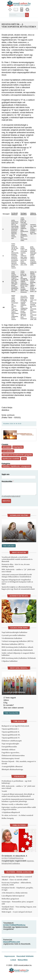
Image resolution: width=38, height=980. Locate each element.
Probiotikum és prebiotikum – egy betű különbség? (16, 782)
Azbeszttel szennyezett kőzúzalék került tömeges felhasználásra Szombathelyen (17, 576)
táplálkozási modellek (11, 459)
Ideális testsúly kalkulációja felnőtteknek (17, 650)
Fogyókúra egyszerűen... (11, 752)
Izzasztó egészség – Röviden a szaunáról (17, 877)
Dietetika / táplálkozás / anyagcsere (16, 466)
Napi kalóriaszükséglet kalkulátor (15, 540)
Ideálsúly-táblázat (8, 750)
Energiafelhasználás (9, 747)
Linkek (13, 960)
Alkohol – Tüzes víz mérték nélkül (15, 880)
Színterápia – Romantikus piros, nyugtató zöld (17, 903)
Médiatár (28, 9)
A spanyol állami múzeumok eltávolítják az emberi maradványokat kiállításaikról (18, 795)
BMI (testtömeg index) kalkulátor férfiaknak (19, 658)
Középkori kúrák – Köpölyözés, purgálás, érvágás (17, 889)
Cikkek (16, 9)
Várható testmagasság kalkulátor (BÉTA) (17, 641)
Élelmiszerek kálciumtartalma (13, 755)
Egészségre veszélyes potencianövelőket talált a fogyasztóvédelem (19, 808)
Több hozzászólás (11, 713)
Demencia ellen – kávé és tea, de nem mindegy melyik (16, 565)
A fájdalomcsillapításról (11, 812)
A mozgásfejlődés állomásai (12, 766)
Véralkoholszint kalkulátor (12, 638)
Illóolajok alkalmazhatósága (12, 769)
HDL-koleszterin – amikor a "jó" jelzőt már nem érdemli (18, 570)
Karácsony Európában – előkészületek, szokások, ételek (16, 884)
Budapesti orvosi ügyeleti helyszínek (15, 726)
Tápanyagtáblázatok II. (11, 732)
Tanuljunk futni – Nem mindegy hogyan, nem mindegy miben (19, 908)
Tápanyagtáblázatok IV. (11, 738)
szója (24, 459)
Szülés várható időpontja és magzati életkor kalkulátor (18, 654)
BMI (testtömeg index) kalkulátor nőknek (17, 647)
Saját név (6, 474)
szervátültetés (8, 451)
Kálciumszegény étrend (10, 758)
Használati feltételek (25, 956)
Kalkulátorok (22, 9)
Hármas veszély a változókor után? (15, 804)
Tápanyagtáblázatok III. (11, 735)
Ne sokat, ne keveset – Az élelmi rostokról (17, 815)
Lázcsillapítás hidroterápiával (13, 896)
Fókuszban (10, 9)
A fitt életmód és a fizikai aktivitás (15, 893)
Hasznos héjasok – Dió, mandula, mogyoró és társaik (19, 762)
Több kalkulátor (9, 546)
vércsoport (7, 447)
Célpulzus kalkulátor (10, 661)
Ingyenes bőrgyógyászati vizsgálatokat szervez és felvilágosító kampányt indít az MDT (17, 582)
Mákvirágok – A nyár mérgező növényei (17, 912)
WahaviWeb (23, 960)
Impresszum (10, 956)
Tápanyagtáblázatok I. (10, 729)
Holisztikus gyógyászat (10, 899)
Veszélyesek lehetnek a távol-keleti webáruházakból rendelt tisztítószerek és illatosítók (17, 559)
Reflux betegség (8, 818)
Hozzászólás (7, 481)
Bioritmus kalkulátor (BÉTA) (13, 644)
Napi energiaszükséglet (10, 744)
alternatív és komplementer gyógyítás (17, 455)
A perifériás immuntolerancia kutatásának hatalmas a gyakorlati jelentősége (18, 800)
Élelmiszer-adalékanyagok (12, 741)
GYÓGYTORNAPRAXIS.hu (13, 858)
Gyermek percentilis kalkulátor (14, 635)
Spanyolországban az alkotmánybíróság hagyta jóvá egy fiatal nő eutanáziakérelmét (18, 588)
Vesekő (4, 791)
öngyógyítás (18, 447)
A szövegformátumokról (11, 496)
